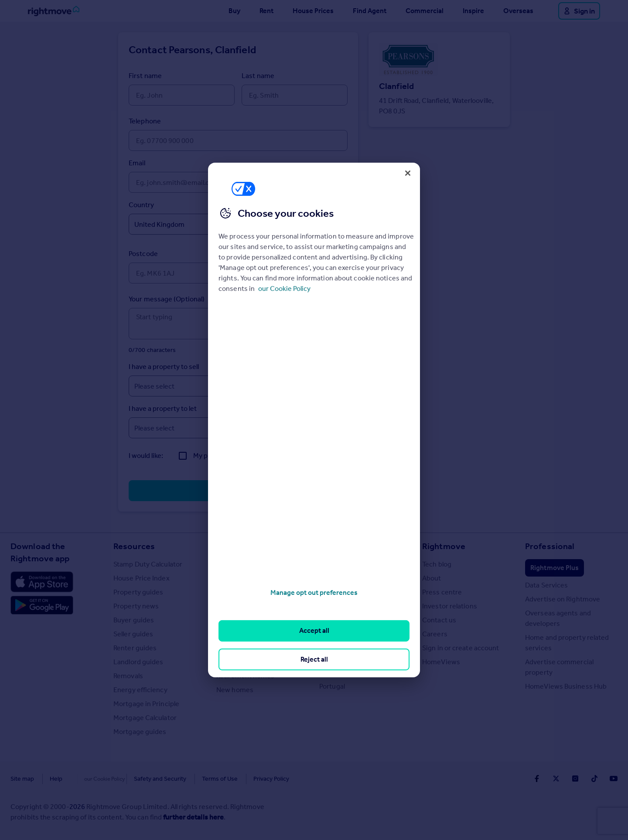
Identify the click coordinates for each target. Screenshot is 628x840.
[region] (314, 420)
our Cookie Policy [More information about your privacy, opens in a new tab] (284, 289)
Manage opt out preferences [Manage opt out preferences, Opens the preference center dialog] (314, 592)
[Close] (408, 173)
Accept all (314, 630)
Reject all (314, 659)
